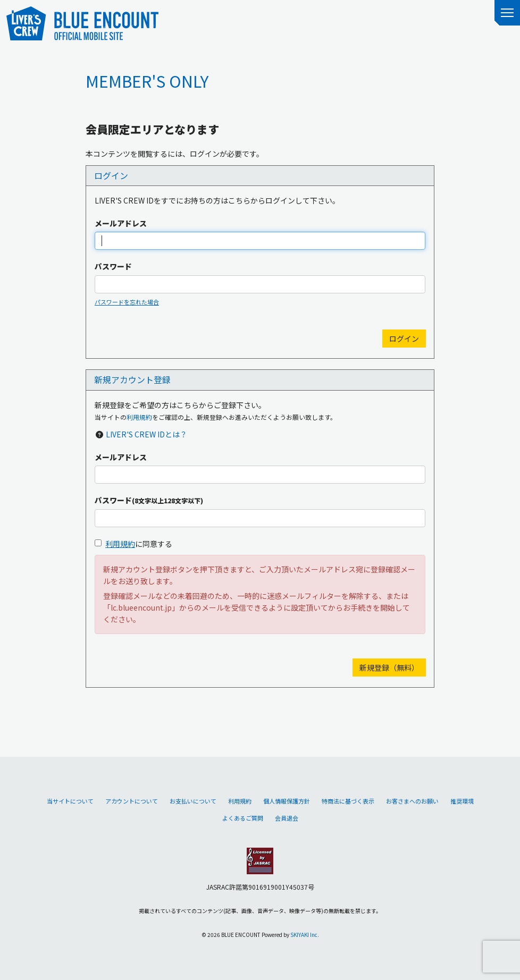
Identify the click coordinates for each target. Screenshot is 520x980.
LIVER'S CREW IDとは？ (146, 434)
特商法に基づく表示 (348, 801)
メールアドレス (121, 223)
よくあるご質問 (243, 818)
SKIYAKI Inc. (305, 935)
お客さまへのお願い (412, 801)
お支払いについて (193, 801)
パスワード (113, 266)
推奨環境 (462, 801)
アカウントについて (132, 801)
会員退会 (287, 818)
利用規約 (139, 417)
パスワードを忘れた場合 (127, 302)
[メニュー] (507, 13)
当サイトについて (70, 801)
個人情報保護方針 (287, 801)
